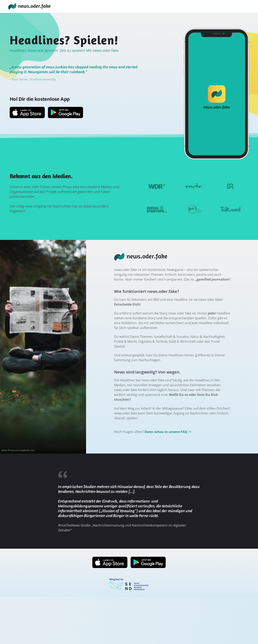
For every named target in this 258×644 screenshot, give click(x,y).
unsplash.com (27, 450)
